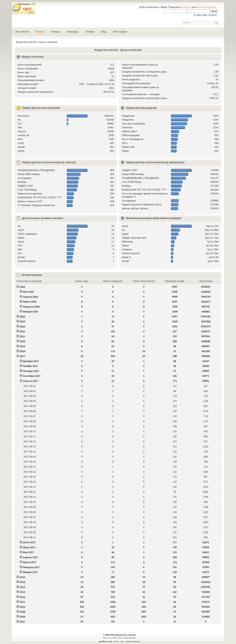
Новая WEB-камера (29, 174)
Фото (125, 143)
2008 (22, 617)
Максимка (128, 242)
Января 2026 (30, 312)
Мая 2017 (28, 552)
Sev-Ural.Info (22, 32)
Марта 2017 (30, 562)
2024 (22, 322)
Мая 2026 (28, 292)
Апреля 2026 (31, 297)
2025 (22, 317)
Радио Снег (128, 147)
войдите (187, 7)
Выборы (22, 182)
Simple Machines (129, 638)
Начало (40, 32)
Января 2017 (30, 572)
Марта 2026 (30, 302)
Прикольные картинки (30, 194)
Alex (20, 128)
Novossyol (23, 116)
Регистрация (120, 32)
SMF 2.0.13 (108, 638)
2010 (22, 607)
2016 (22, 577)
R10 (20, 246)
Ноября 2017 (30, 366)
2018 (22, 351)
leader (21, 238)
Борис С (127, 257)
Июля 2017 (29, 542)
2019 (22, 346)
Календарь (73, 32)
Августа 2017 (31, 381)
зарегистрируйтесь (207, 7)
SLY (20, 124)
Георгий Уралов (27, 261)
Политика (127, 128)
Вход (104, 32)
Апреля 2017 (31, 557)
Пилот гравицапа (27, 234)
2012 (22, 597)
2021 (22, 337)
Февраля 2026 (31, 307)
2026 (22, 287)
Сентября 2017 (32, 376)
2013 (22, 592)
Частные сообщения (133, 124)
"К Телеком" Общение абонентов (36, 205)
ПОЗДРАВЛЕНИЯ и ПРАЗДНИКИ (36, 170)
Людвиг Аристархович (134, 238)
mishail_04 (213, 83)
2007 (22, 622)
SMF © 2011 (118, 638)
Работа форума (131, 135)
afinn (20, 139)
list (19, 120)
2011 (22, 602)
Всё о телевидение (133, 139)
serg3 (21, 143)
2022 (22, 332)
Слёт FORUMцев (27, 190)
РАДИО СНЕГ (25, 186)
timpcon (22, 131)
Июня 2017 (29, 548)
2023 (22, 327)
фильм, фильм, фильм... (136, 208)
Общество (128, 120)
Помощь (55, 32)
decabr (21, 147)
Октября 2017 (31, 371)
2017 (22, 356)
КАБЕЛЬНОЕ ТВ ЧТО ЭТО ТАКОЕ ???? (40, 198)
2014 (22, 587)
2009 (22, 612)
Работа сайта (129, 131)
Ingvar (21, 151)
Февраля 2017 (31, 567)
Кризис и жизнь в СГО (30, 201)
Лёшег (125, 246)
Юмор (125, 151)
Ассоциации (24, 178)
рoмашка (127, 249)
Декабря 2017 (31, 361)
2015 (22, 582)
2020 (22, 341)
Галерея (90, 32)
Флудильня (128, 116)
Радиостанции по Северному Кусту (142, 205)
